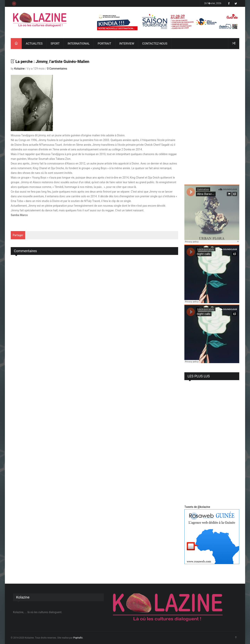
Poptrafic (78, 638)
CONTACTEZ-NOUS (155, 44)
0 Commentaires (57, 69)
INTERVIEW (127, 44)
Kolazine (19, 69)
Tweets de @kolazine (197, 507)
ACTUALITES (34, 44)
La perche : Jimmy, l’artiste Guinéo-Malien (52, 62)
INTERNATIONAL (79, 44)
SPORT (55, 44)
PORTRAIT (104, 44)
